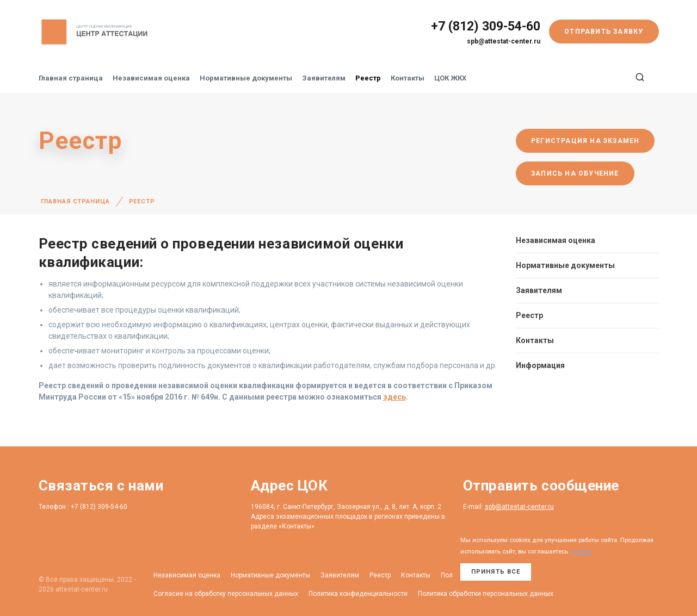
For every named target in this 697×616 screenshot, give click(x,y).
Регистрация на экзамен (585, 141)
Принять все (496, 572)
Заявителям (324, 78)
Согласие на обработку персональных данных (226, 594)
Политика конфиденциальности (358, 594)
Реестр (368, 78)
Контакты (408, 78)
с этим (581, 552)
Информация (540, 365)
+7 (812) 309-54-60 (486, 26)
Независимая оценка (151, 78)
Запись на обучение (575, 173)
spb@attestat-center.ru (504, 41)
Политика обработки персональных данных (486, 594)
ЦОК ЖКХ (450, 78)
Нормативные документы (246, 78)
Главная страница (71, 78)
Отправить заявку (604, 32)
